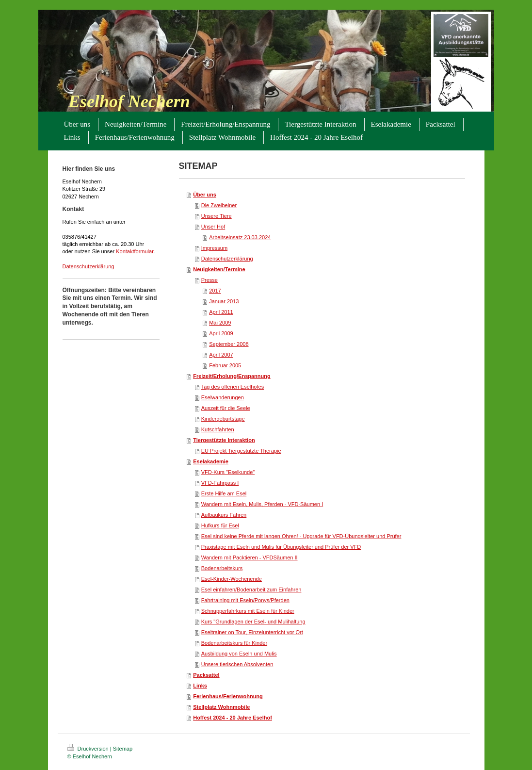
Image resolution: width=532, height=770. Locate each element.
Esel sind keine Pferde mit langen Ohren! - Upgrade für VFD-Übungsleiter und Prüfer (301, 536)
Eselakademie (211, 461)
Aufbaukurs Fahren (224, 515)
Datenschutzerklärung (89, 266)
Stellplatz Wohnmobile (221, 707)
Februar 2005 (225, 365)
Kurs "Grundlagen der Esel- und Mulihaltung (253, 622)
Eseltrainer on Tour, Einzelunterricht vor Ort (252, 632)
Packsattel (206, 675)
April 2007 (221, 355)
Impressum (214, 248)
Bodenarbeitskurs (222, 568)
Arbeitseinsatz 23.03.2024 (240, 237)
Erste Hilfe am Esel (224, 493)
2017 (215, 291)
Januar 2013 (224, 301)
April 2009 (221, 333)
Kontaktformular (135, 251)
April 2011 (221, 312)
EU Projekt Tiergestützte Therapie (241, 451)
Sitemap (123, 749)
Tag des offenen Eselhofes (233, 387)
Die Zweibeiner (219, 205)
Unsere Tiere (217, 216)
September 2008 (229, 344)
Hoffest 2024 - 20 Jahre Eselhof (233, 718)
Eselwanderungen (223, 397)
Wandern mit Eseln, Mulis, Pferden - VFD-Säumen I (262, 504)
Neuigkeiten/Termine (219, 269)
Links (200, 686)
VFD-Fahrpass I (220, 483)
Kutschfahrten (218, 429)
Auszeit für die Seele (226, 408)
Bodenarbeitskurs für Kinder (234, 643)
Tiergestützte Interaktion (224, 440)
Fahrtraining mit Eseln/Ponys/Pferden (245, 600)
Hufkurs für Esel (220, 525)
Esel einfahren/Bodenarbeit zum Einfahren (251, 590)
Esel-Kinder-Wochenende (232, 579)
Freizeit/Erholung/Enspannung (232, 376)
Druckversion (89, 749)
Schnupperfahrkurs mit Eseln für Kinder (248, 611)
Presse (210, 280)
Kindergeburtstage (223, 419)
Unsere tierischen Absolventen (237, 664)
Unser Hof (213, 227)
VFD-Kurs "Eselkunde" (228, 472)
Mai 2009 (220, 323)
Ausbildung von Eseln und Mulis (239, 654)
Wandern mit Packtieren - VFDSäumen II (250, 557)
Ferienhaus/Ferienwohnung (228, 696)
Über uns (205, 195)
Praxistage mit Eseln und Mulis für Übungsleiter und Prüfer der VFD (281, 547)
